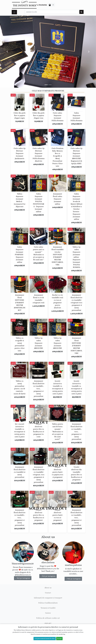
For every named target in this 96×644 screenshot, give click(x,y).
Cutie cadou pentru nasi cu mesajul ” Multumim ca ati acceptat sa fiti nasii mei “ (39, 253)
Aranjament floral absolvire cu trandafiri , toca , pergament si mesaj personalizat (39, 389)
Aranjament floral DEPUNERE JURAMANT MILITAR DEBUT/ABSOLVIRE (76, 346)
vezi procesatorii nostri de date (45, 639)
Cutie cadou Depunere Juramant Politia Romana (58, 117)
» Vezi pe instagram (23, 578)
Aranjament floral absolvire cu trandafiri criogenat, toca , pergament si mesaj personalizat (39, 475)
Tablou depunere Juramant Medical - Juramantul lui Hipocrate (20, 200)
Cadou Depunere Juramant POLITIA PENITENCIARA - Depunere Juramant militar (39, 203)
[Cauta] (81, 12)
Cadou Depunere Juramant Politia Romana (77, 117)
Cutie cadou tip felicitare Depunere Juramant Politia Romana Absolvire (39, 155)
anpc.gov (48, 623)
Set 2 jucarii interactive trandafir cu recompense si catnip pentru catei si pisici (20, 430)
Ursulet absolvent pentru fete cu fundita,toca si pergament (39, 515)
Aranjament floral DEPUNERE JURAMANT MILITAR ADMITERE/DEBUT (20, 303)
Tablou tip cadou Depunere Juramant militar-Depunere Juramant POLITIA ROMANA (77, 257)
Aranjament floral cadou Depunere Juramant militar (58, 199)
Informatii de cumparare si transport (48, 598)
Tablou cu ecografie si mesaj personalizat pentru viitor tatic (20, 344)
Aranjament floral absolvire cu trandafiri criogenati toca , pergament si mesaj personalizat (76, 303)
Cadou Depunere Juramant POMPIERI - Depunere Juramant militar (20, 255)
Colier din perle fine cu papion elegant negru (20, 116)
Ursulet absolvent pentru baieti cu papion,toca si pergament (57, 472)
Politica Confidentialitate (48, 603)
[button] (7, 52)
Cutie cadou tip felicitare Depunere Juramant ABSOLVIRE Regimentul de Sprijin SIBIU (76, 156)
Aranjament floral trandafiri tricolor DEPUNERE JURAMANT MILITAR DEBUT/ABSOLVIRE (58, 256)
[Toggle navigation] (14, 12)
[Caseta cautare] (52, 12)
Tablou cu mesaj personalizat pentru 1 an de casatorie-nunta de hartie (20, 387)
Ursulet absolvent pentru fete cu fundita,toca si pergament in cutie (39, 430)
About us (48, 588)
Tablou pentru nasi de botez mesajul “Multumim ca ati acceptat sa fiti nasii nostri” (57, 432)
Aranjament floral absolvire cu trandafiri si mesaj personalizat (20, 472)
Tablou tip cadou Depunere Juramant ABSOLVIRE (39, 343)
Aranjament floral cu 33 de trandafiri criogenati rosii (39, 299)
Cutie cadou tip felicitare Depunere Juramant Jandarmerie (20, 153)
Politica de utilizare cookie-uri (48, 618)
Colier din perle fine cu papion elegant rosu (39, 116)
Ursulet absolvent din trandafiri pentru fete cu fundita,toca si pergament (77, 473)
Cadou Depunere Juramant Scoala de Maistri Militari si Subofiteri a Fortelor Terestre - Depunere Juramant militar (76, 207)
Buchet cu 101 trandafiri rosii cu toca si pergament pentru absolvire (57, 301)
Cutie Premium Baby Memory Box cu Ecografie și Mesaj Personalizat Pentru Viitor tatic (57, 157)
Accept (59, 639)
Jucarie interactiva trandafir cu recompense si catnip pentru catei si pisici (58, 387)
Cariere (48, 613)
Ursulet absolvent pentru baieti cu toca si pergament (57, 515)
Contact (48, 593)
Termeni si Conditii (48, 608)
